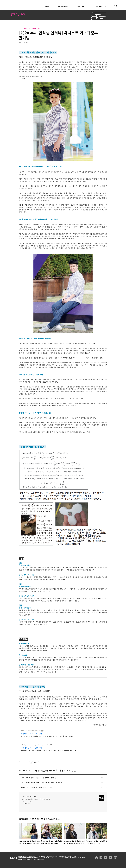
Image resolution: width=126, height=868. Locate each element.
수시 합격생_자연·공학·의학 (45, 770)
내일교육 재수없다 (18, 5)
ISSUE (47, 7)
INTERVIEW (63, 7)
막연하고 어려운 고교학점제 (31, 734)
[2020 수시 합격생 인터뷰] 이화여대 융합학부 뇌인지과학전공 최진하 (40, 782)
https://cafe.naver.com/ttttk (30, 731)
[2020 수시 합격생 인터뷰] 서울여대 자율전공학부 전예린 (37, 778)
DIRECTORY (101, 7)
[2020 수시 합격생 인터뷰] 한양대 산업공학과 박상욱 (35, 787)
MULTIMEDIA (82, 7)
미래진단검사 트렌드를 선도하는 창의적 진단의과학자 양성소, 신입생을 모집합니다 (48, 750)
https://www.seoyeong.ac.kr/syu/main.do (35, 745)
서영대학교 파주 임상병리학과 (32, 748)
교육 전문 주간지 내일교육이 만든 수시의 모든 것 (36, 799)
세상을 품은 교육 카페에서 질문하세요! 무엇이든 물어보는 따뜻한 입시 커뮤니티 (47, 736)
